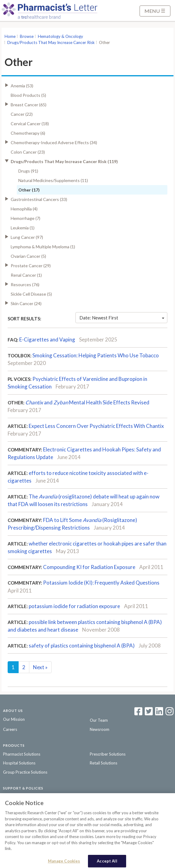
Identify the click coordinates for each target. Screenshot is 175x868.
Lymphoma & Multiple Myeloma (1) (43, 247)
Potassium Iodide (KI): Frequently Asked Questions (101, 583)
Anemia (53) (22, 86)
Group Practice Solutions (25, 772)
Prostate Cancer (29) (31, 266)
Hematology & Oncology (60, 36)
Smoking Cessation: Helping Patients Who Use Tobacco (96, 355)
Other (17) (29, 190)
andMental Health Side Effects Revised (87, 402)
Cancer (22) (22, 114)
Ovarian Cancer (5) (28, 256)
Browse (27, 36)
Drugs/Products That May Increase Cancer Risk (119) (64, 161)
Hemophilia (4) (24, 209)
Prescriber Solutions (108, 754)
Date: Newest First (122, 318)
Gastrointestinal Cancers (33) (39, 199)
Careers (10, 729)
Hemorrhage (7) (26, 218)
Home (10, 36)
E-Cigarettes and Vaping (47, 339)
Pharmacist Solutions (22, 754)
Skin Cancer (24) (26, 303)
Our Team (99, 720)
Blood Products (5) (28, 95)
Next (40, 667)
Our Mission (14, 719)
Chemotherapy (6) (28, 133)
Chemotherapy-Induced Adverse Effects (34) (54, 142)
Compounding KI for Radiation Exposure (89, 567)
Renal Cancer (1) (26, 275)
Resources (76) (25, 284)
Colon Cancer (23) (28, 152)
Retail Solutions (104, 763)
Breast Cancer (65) (29, 105)
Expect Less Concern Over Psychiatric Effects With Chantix (96, 426)
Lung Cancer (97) (27, 237)
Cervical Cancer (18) (30, 124)
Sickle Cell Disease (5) (31, 294)
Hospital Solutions (19, 763)
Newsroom (100, 729)
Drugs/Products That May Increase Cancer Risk (51, 42)
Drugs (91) (28, 171)
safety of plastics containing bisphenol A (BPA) (82, 646)
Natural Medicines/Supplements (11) (53, 180)
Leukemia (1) (23, 228)
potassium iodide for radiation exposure (74, 606)
